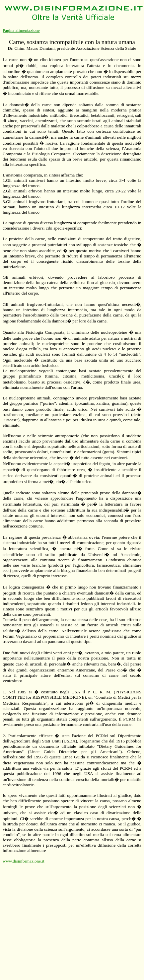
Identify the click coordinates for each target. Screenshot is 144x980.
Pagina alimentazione (21, 30)
